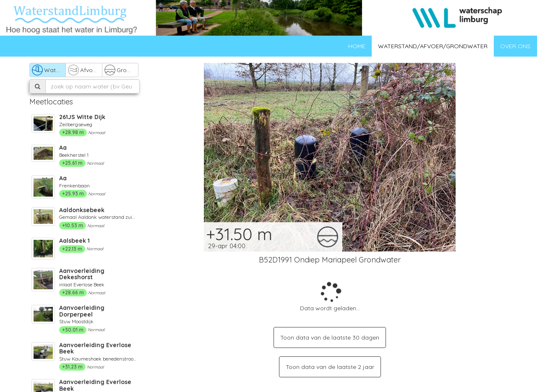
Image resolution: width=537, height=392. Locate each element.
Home (357, 46)
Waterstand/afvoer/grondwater (433, 46)
